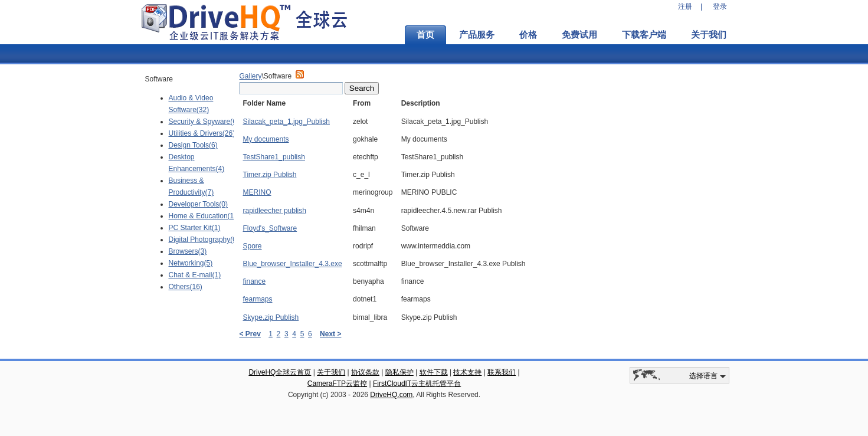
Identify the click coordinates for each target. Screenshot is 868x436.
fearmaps (258, 299)
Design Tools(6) (193, 145)
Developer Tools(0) (199, 204)
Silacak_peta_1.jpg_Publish (286, 122)
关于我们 (709, 35)
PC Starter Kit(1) (195, 228)
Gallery (251, 76)
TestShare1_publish (274, 157)
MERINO (257, 192)
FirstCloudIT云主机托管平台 (417, 383)
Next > (330, 334)
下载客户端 (644, 35)
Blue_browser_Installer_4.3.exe (293, 264)
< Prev (250, 334)
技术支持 (467, 372)
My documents (266, 139)
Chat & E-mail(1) (195, 275)
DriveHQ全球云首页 (280, 372)
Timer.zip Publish (270, 175)
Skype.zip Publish (271, 317)
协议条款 (365, 372)
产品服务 (477, 35)
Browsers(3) (188, 251)
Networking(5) (191, 263)
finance (255, 281)
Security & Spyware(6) (204, 122)
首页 (425, 35)
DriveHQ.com (391, 395)
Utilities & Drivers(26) (202, 133)
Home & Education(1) (203, 216)
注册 (685, 6)
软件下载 (434, 372)
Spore (253, 246)
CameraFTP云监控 (337, 383)
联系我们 (502, 372)
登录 (720, 6)
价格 (528, 35)
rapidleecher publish (275, 211)
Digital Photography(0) (204, 240)
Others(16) (186, 287)
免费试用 (579, 35)
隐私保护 (399, 372)
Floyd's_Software (270, 228)
